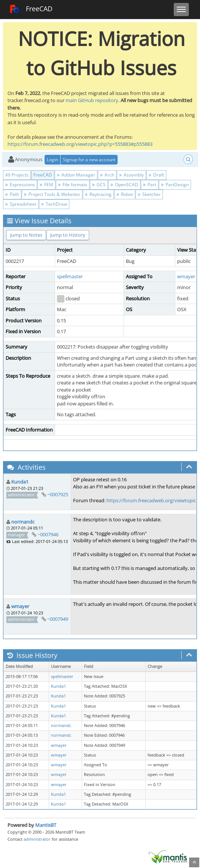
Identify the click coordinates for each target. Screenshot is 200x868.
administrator (37, 839)
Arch (107, 175)
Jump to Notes (26, 235)
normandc (23, 522)
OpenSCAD (124, 185)
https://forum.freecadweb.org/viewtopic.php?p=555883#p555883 (80, 144)
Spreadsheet (21, 204)
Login (52, 160)
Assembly (131, 175)
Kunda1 (20, 482)
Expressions (20, 185)
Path (12, 194)
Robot (125, 194)
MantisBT (46, 825)
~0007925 (58, 494)
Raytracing (98, 194)
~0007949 (58, 619)
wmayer (186, 276)
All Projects (17, 175)
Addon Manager (76, 175)
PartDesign (175, 185)
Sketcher (149, 194)
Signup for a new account (89, 160)
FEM (46, 185)
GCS (99, 185)
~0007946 (48, 534)
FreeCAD (31, 9)
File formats (73, 185)
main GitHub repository (92, 100)
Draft (156, 175)
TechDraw (54, 204)
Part (150, 185)
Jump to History (68, 235)
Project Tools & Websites (52, 194)
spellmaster (70, 276)
